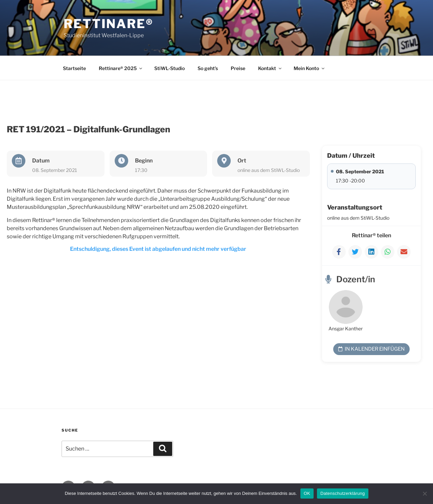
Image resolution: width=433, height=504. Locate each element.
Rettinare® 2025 (121, 68)
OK (307, 493)
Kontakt (270, 68)
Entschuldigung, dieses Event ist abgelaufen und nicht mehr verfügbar (158, 249)
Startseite (74, 68)
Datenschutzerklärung (343, 493)
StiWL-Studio (169, 68)
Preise (238, 68)
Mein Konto (310, 68)
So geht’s (208, 68)
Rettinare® (109, 24)
